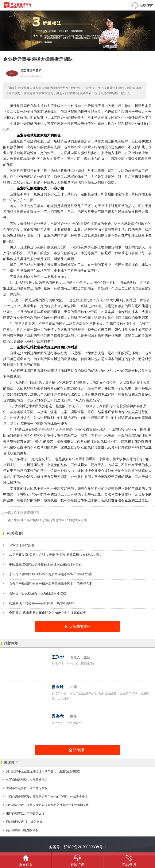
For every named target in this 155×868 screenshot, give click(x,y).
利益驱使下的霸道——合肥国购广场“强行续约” (42, 603)
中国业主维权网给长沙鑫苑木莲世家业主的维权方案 (51, 520)
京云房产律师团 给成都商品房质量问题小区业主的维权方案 (51, 574)
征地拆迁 (12, 73)
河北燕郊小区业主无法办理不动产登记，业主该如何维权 (43, 771)
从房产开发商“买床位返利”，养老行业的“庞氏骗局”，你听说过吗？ (55, 555)
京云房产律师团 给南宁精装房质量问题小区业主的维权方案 (51, 584)
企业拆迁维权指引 (27, 512)
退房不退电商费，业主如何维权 (27, 788)
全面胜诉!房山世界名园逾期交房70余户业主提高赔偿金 (48, 613)
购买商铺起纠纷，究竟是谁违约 (27, 780)
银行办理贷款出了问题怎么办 (25, 813)
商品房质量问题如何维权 (22, 830)
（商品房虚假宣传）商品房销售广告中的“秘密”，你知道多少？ (47, 797)
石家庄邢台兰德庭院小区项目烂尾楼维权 (38, 593)
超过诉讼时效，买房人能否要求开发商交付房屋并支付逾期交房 (47, 805)
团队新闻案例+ (77, 626)
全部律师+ (77, 750)
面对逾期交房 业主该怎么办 (24, 822)
